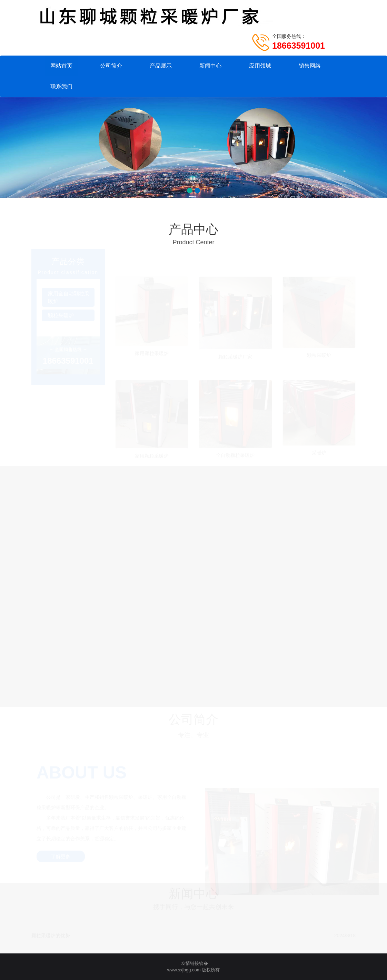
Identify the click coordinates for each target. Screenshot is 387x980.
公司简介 (111, 66)
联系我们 (61, 86)
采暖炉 (319, 452)
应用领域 (260, 66)
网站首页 (61, 66)
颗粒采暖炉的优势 (51, 935)
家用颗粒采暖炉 (152, 353)
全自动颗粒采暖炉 (235, 454)
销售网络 (310, 66)
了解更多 (61, 857)
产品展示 (161, 66)
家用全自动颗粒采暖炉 (69, 297)
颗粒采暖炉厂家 (235, 356)
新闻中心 (210, 66)
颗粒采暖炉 (61, 316)
